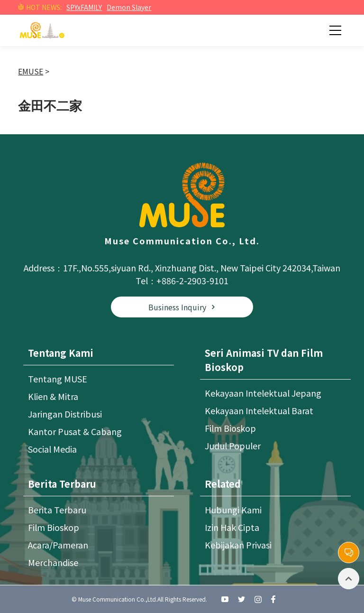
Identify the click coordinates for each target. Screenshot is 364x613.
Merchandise (53, 562)
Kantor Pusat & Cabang (75, 431)
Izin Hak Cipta (232, 527)
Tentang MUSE (58, 379)
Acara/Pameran (58, 545)
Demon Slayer (129, 7)
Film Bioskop (230, 428)
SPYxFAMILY (84, 7)
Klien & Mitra (53, 396)
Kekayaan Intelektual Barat (259, 410)
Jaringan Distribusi (65, 414)
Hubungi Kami (233, 510)
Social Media (52, 449)
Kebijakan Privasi (238, 545)
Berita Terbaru (57, 510)
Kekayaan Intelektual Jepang (263, 393)
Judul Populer (233, 446)
